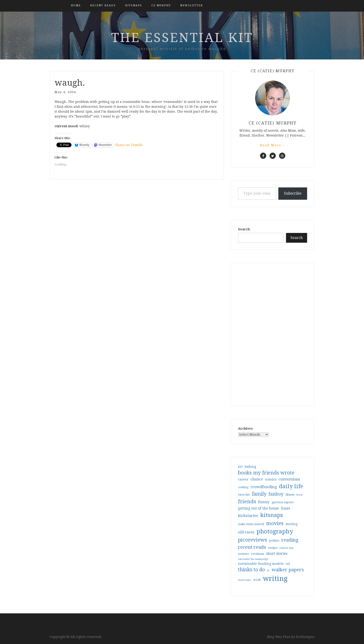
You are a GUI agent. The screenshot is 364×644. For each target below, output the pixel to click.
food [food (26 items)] (299, 495)
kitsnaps (134, 5)
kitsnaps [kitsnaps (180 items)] (272, 515)
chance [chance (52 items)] (257, 479)
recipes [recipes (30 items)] (273, 548)
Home (76, 5)
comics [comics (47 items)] (271, 479)
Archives (245, 428)
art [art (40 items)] (240, 467)
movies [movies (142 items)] (275, 523)
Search (244, 229)
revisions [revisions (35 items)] (257, 554)
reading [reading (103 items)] (290, 540)
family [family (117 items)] (259, 494)
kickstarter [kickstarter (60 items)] (248, 516)
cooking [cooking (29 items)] (243, 487)
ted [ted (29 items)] (288, 564)
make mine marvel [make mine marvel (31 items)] (251, 524)
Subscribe (293, 193)
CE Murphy (161, 5)
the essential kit (182, 38)
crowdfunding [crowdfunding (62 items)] (264, 487)
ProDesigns (305, 637)
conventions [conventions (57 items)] (289, 479)
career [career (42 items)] (243, 479)
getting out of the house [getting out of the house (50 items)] (258, 508)
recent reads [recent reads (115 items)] (252, 547)
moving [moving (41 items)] (292, 524)
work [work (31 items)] (257, 580)
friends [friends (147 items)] (247, 501)
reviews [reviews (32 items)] (243, 554)
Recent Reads (103, 5)
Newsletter (192, 5)
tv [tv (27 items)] (268, 570)
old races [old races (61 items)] (246, 532)
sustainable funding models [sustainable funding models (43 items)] (261, 564)
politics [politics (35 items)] (274, 541)
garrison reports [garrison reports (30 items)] (283, 502)
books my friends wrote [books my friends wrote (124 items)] (266, 473)
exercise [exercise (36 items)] (244, 495)
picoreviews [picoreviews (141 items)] (252, 540)
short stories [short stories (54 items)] (277, 554)
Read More (273, 145)
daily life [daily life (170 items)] (291, 486)
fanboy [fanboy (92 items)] (276, 494)
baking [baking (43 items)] (250, 467)
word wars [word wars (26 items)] (245, 580)
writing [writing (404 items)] (275, 579)
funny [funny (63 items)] (264, 502)
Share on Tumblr (129, 145)
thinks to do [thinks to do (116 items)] (251, 570)
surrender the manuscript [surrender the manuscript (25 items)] (253, 559)
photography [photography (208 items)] (275, 531)
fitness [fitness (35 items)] (290, 495)
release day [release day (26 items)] (286, 548)
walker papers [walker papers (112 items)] (288, 570)
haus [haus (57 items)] (286, 508)
